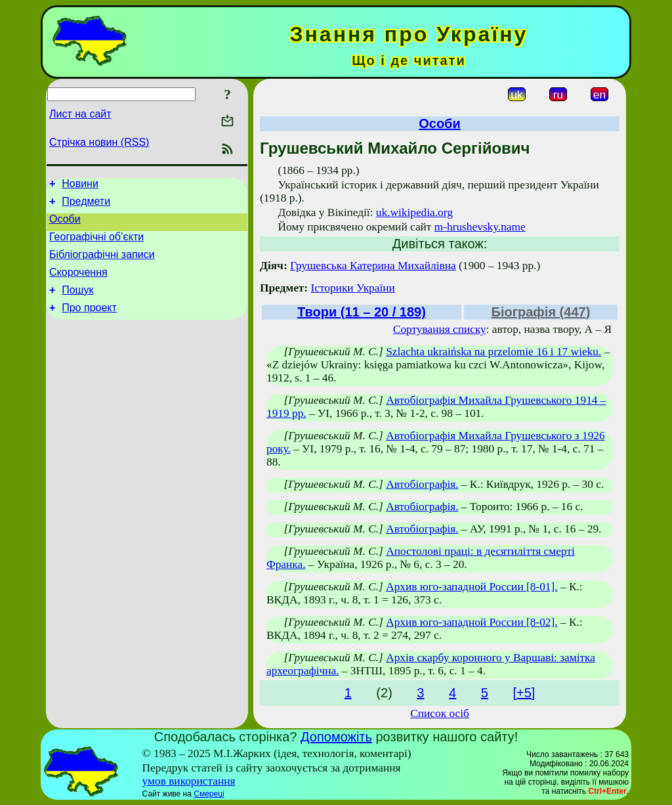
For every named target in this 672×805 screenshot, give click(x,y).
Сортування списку (440, 329)
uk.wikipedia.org (414, 212)
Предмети (86, 205)
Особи (65, 225)
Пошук (77, 304)
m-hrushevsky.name (480, 227)
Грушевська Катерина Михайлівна (373, 266)
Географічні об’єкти (96, 245)
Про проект (89, 323)
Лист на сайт (80, 114)
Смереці (209, 794)
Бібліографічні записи (102, 264)
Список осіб (440, 713)
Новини (80, 185)
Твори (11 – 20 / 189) (362, 312)
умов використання (189, 781)
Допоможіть (336, 737)
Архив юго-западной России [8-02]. (472, 622)
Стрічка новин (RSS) (99, 142)
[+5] (524, 693)
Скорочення (78, 284)
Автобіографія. (422, 484)
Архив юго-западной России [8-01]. (472, 587)
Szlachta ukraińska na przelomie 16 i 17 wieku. (493, 352)
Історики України (352, 288)
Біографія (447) (541, 312)
